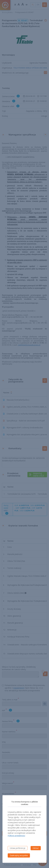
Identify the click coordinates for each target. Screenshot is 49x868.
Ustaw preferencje (18, 848)
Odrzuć (36, 848)
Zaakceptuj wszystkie (19, 855)
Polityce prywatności (16, 836)
